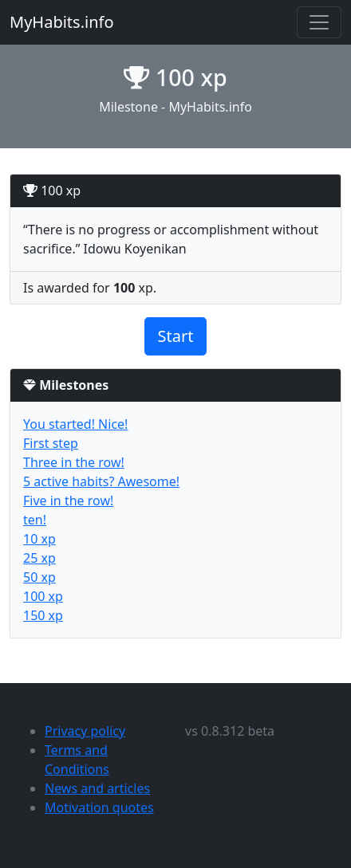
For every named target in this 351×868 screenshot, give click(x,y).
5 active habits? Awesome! (101, 481)
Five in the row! (68, 501)
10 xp (39, 539)
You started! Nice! (75, 424)
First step (51, 443)
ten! (35, 520)
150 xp (43, 615)
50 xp (39, 577)
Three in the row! (74, 462)
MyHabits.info (62, 22)
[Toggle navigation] (319, 22)
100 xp (43, 596)
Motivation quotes (99, 807)
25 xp (39, 558)
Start (176, 336)
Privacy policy (85, 731)
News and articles (97, 788)
